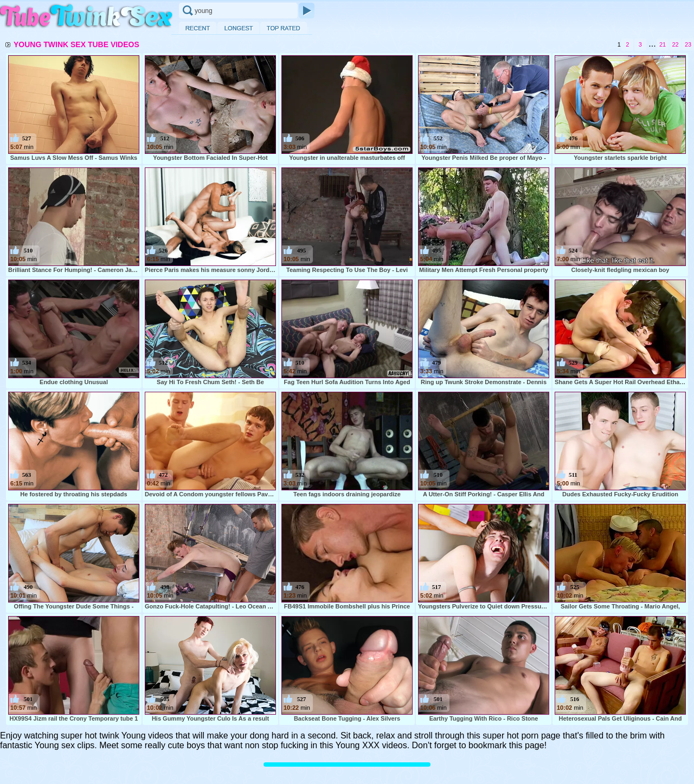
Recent (198, 28)
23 (688, 44)
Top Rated (284, 28)
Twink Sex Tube (87, 17)
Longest (238, 28)
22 (675, 44)
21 (663, 44)
